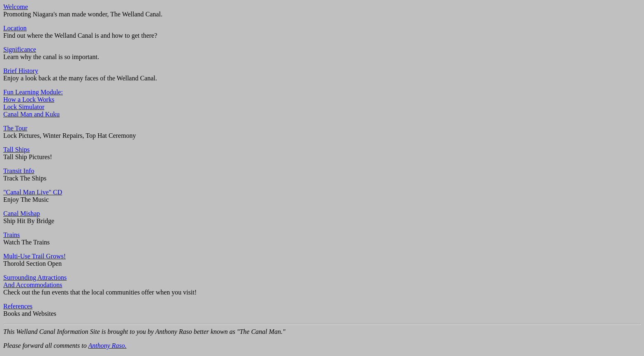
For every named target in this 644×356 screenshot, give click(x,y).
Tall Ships (16, 149)
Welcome (16, 7)
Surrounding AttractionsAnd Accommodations (35, 281)
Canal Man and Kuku (31, 114)
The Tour (15, 128)
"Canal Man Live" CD (33, 192)
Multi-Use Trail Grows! (34, 256)
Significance (20, 49)
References (18, 306)
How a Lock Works (29, 99)
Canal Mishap (22, 213)
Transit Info (19, 171)
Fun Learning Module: (33, 92)
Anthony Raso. (107, 346)
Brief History (21, 71)
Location (15, 28)
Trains (11, 235)
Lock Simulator (24, 107)
